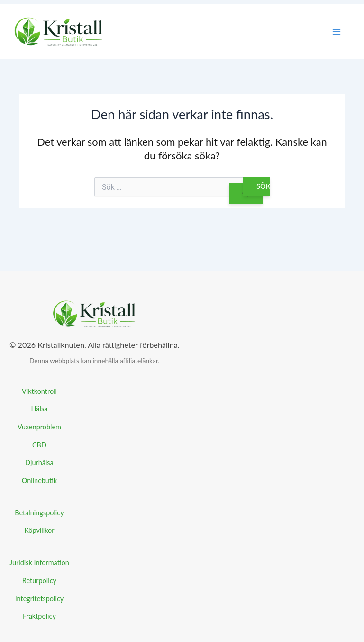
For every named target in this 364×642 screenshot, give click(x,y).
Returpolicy (39, 581)
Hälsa (40, 409)
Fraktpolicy (39, 616)
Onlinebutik (39, 480)
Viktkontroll (39, 391)
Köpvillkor (39, 530)
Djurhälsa (39, 462)
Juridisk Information (39, 563)
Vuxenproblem (39, 427)
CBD (39, 445)
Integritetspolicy (40, 599)
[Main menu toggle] (337, 32)
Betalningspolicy (39, 513)
